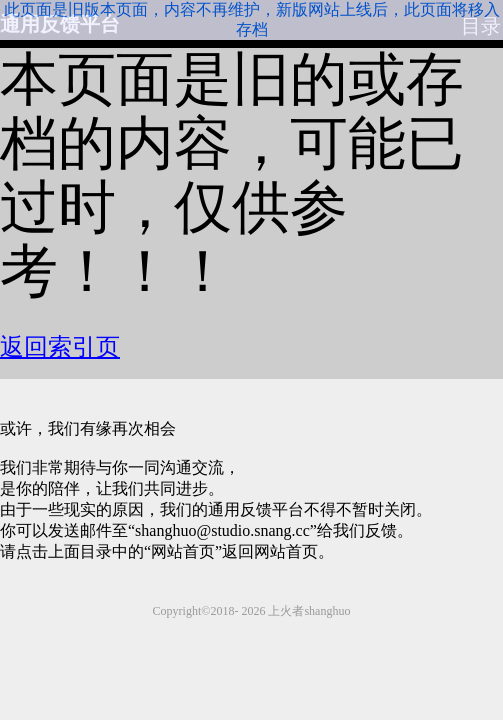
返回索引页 (57, 347)
